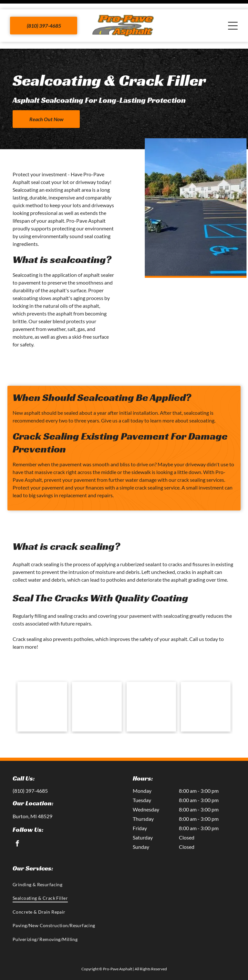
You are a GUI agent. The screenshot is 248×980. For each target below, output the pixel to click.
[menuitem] (124, 868)
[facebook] (17, 828)
